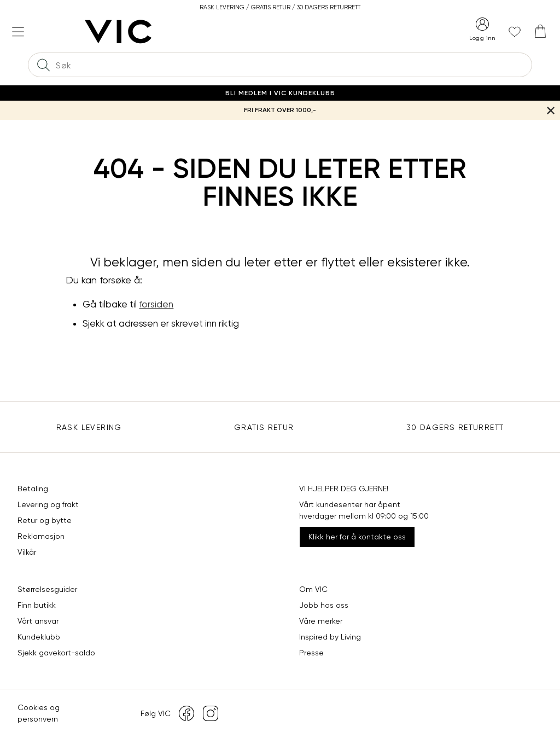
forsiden (156, 304)
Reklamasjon (41, 536)
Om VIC (313, 589)
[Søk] (43, 65)
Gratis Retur (264, 427)
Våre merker (321, 621)
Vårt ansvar (38, 621)
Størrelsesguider (47, 589)
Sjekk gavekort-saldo (56, 653)
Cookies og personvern (39, 713)
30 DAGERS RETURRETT (455, 427)
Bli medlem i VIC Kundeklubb (280, 93)
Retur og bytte (45, 520)
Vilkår (27, 552)
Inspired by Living (330, 637)
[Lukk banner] (550, 110)
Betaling (33, 489)
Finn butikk (37, 605)
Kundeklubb (39, 637)
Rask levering (89, 427)
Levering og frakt (48, 504)
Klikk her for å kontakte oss (357, 537)
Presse (311, 653)
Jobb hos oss (324, 605)
